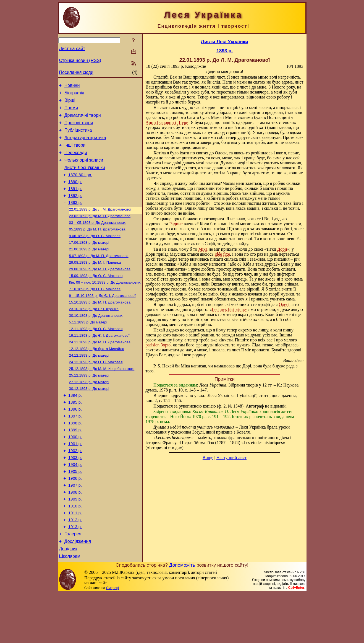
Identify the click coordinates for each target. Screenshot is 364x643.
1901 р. (75, 480)
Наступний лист (231, 457)
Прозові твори (79, 128)
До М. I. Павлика (95, 282)
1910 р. (75, 550)
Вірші (70, 103)
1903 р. (75, 496)
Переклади (76, 161)
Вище (208, 457)
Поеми (71, 111)
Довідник (68, 597)
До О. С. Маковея (95, 253)
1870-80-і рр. (80, 186)
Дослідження (78, 589)
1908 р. (75, 534)
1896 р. (75, 441)
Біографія (74, 94)
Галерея (73, 581)
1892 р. (75, 209)
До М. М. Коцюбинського (102, 397)
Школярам (70, 606)
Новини (72, 86)
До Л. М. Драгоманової (100, 224)
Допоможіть (182, 615)
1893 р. (75, 217)
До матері (89, 260)
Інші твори (75, 153)
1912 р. (75, 565)
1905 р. (75, 511)
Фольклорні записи (84, 169)
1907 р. (75, 527)
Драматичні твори (83, 119)
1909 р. (75, 542)
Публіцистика (78, 136)
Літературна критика (85, 144)
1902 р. (75, 488)
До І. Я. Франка (94, 332)
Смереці (112, 637)
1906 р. (75, 519)
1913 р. (75, 573)
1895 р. (75, 434)
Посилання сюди (76, 72)
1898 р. (75, 457)
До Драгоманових (97, 238)
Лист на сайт (72, 49)
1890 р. (75, 193)
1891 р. (75, 201)
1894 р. (75, 426)
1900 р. (75, 472)
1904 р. (75, 503)
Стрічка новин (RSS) (80, 60)
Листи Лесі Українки (85, 177)
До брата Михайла (97, 375)
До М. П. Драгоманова (100, 231)
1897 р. (75, 449)
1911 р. (75, 558)
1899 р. (75, 465)
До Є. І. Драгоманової (102, 317)
